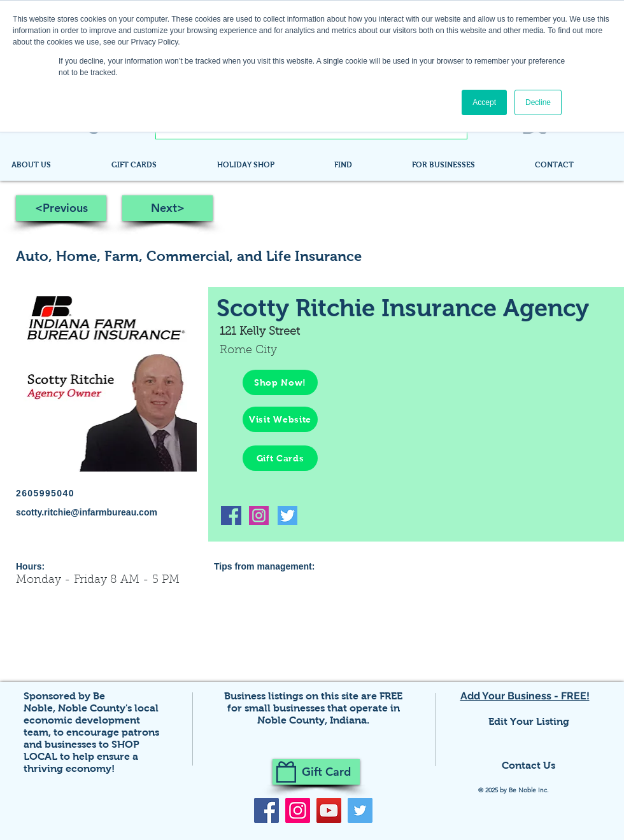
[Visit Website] (280, 419)
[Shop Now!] (280, 382)
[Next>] (167, 208)
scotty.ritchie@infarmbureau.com (87, 512)
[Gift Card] (316, 772)
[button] (364, 165)
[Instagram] (298, 810)
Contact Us (528, 765)
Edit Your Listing (529, 721)
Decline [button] (538, 102)
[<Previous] (61, 208)
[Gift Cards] (280, 458)
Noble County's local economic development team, (91, 720)
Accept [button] (484, 102)
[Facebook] (266, 810)
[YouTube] (329, 810)
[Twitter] (360, 810)
